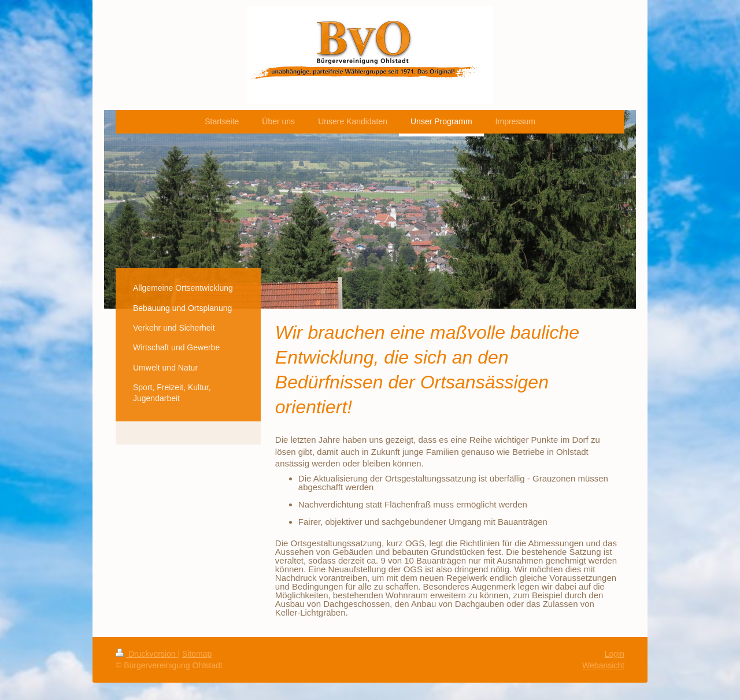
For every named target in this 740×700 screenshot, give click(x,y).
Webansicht (603, 665)
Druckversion (147, 654)
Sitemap (197, 654)
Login (615, 654)
